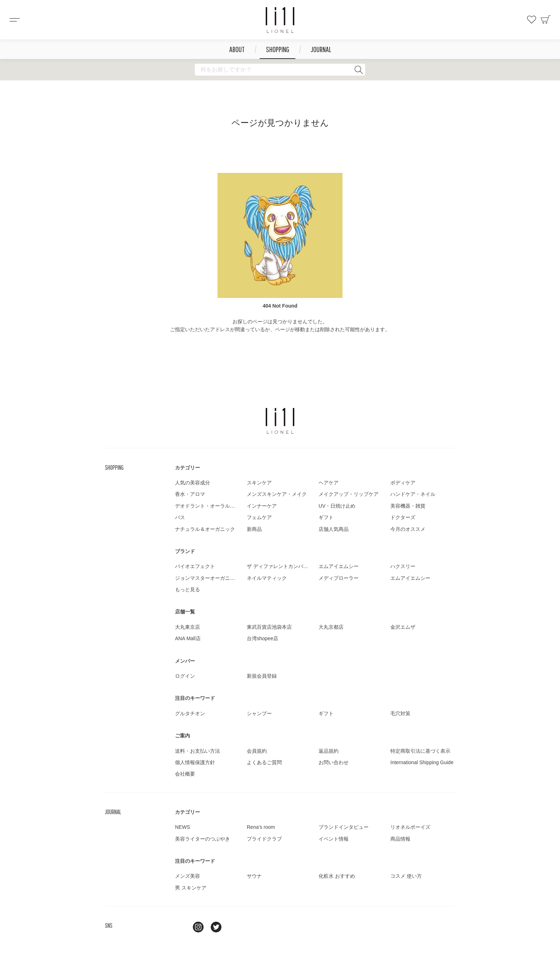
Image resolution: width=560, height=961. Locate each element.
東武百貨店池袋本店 (269, 627)
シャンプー (259, 713)
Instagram (198, 927)
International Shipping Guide (422, 762)
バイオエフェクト (195, 566)
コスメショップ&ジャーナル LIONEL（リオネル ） (280, 20)
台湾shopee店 (262, 638)
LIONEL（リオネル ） (280, 421)
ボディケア (403, 483)
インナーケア (262, 506)
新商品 (254, 529)
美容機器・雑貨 (408, 506)
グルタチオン (190, 713)
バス (180, 517)
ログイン (185, 676)
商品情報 (400, 839)
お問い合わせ (334, 762)
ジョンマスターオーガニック (207, 578)
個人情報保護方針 (195, 762)
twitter (216, 927)
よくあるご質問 (264, 762)
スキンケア (259, 483)
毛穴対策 (400, 713)
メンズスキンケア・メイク (277, 494)
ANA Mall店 (188, 638)
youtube (234, 927)
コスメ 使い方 (406, 876)
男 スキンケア (191, 888)
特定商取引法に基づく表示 (420, 751)
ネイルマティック (267, 578)
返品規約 (329, 751)
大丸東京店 (187, 627)
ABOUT (237, 49)
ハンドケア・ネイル (413, 494)
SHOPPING (278, 49)
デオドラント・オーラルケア (207, 506)
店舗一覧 (185, 612)
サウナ (254, 876)
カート (546, 20)
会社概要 (185, 774)
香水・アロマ (190, 494)
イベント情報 (334, 839)
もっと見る (187, 589)
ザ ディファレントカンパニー (280, 566)
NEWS (182, 827)
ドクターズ (403, 517)
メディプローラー (339, 578)
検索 (359, 70)
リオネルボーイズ (410, 827)
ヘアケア (329, 483)
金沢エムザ (403, 627)
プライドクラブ (264, 839)
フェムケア (259, 517)
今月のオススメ (408, 529)
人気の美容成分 (192, 483)
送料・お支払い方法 (197, 751)
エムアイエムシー (339, 566)
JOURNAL (321, 49)
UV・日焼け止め (337, 506)
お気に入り (531, 20)
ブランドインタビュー (344, 827)
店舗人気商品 (334, 529)
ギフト (326, 517)
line (180, 927)
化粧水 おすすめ (337, 876)
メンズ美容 (187, 876)
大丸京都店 (331, 627)
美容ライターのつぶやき (202, 839)
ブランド (185, 551)
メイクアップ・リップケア (349, 494)
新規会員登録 (262, 676)
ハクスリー (403, 566)
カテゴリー (187, 468)
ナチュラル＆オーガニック (205, 529)
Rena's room (261, 827)
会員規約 (257, 751)
